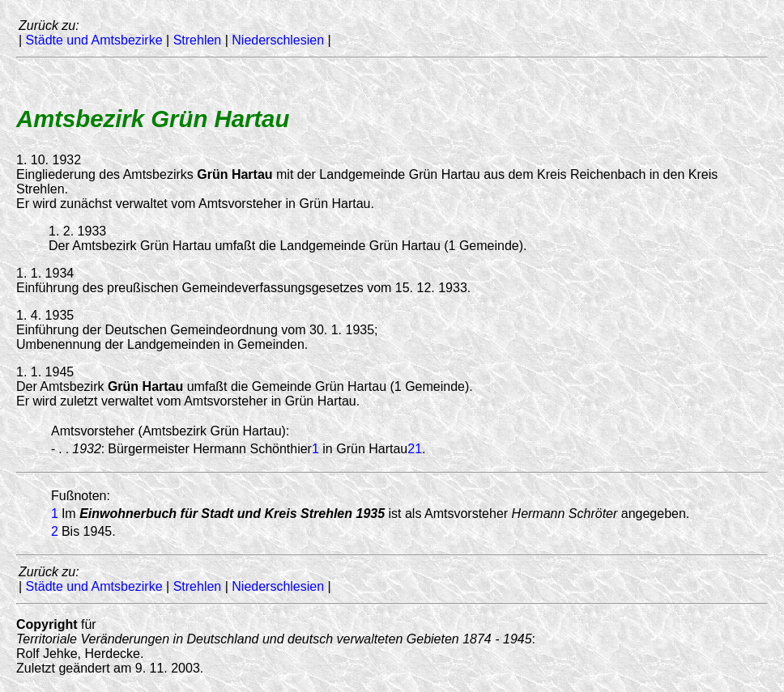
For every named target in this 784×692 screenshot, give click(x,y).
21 (415, 449)
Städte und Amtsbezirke (94, 40)
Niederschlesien (278, 40)
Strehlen (198, 40)
